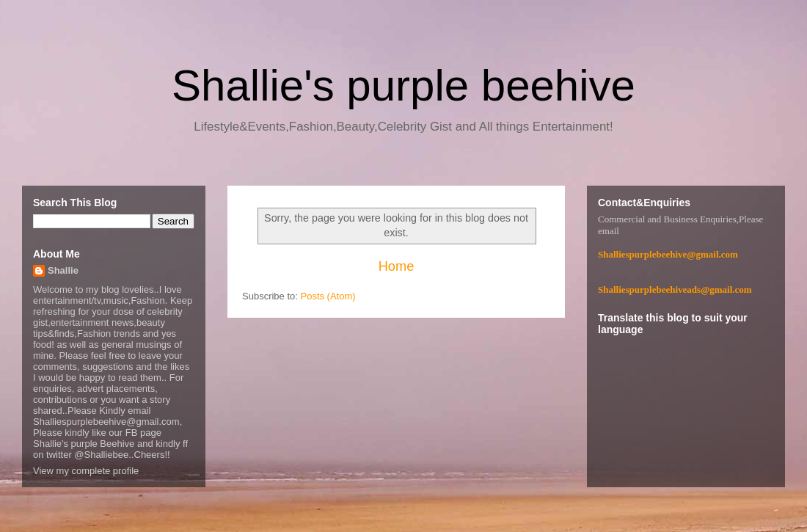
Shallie (63, 270)
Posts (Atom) (328, 296)
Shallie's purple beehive (403, 85)
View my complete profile (86, 471)
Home (397, 266)
